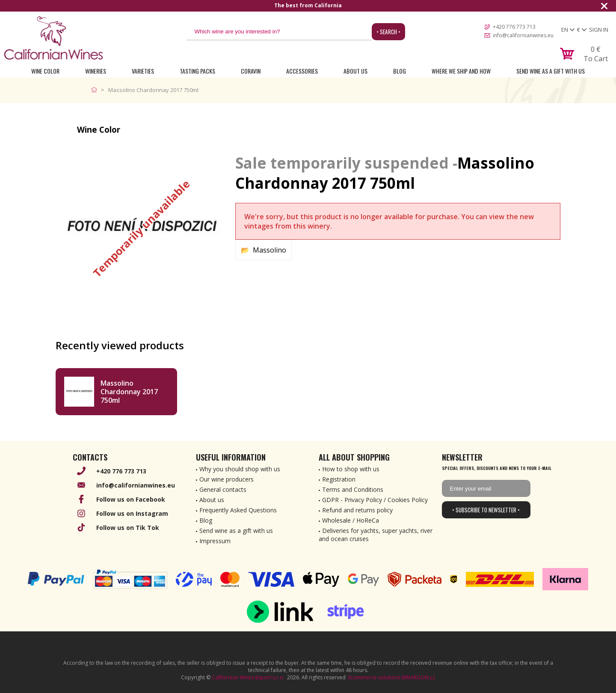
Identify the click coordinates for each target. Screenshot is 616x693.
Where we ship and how (461, 71)
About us (212, 500)
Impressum (215, 541)
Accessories (302, 71)
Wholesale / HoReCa (351, 520)
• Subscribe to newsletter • (486, 510)
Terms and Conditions (353, 489)
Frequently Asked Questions (238, 510)
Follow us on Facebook (131, 499)
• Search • (388, 32)
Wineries (96, 71)
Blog (400, 71)
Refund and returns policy (357, 510)
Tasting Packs (197, 71)
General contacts (223, 489)
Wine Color (45, 71)
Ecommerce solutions (374, 677)
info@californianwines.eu (523, 35)
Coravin (251, 71)
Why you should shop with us (240, 469)
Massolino (269, 250)
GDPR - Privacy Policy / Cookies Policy (375, 500)
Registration (339, 479)
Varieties (143, 71)
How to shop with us (351, 469)
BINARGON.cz (418, 677)
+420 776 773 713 (514, 27)
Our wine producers (227, 479)
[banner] (53, 38)
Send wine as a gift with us (551, 71)
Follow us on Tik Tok (128, 528)
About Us (355, 71)
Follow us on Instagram (132, 513)
